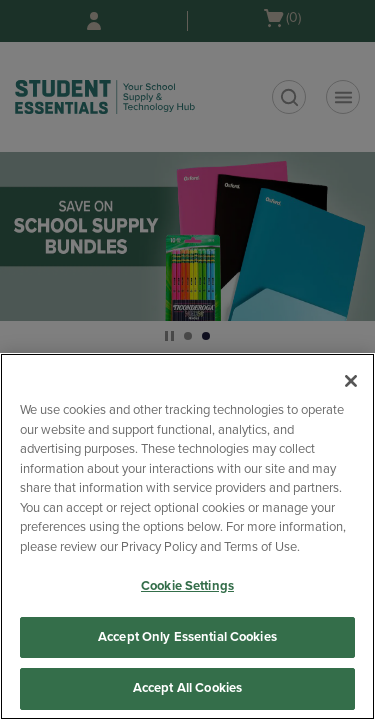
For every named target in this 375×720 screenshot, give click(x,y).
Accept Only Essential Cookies (187, 637)
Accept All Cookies (187, 688)
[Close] (351, 381)
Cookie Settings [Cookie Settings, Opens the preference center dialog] (187, 586)
